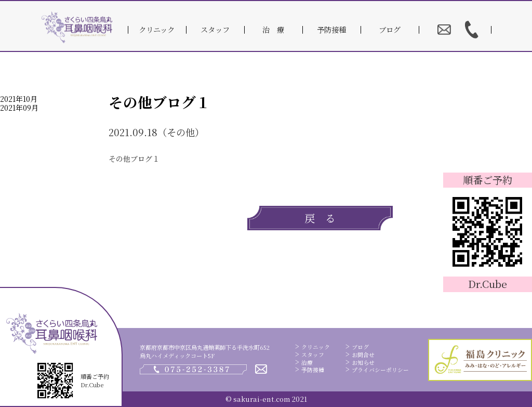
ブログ (390, 30)
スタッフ (215, 30)
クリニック (157, 30)
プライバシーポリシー (380, 370)
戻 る (320, 218)
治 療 (273, 30)
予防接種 (331, 30)
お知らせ (363, 363)
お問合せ (363, 355)
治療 (307, 363)
